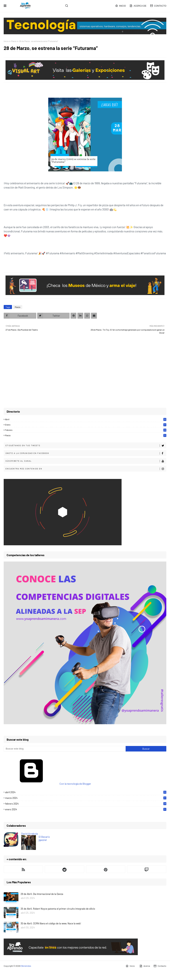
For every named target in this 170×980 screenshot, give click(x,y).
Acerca (145, 966)
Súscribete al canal (86, 461)
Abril (86, 419)
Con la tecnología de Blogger (47, 784)
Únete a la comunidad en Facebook (86, 453)
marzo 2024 (86, 798)
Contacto (158, 6)
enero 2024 (86, 809)
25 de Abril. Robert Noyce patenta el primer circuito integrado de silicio (58, 909)
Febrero (86, 430)
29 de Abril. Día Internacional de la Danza (42, 894)
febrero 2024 (86, 804)
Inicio (121, 6)
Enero (86, 425)
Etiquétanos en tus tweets (86, 446)
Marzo (14, 41)
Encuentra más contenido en (86, 469)
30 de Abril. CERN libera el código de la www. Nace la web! (51, 923)
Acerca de (138, 6)
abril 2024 (86, 792)
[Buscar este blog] (65, 749)
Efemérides (26, 966)
